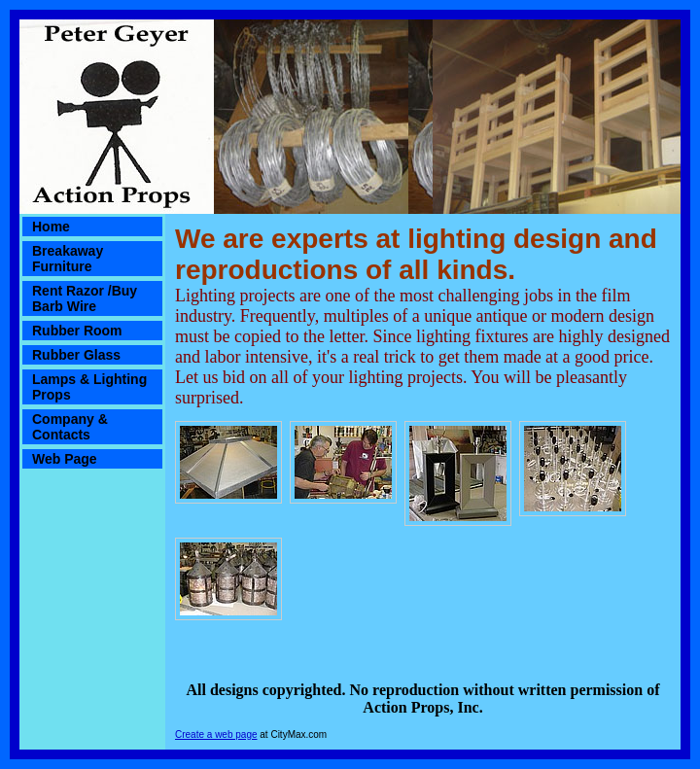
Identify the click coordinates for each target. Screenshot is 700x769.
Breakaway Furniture (68, 259)
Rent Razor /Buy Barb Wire (85, 298)
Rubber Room (77, 331)
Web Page (65, 459)
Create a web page (216, 734)
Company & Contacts (70, 427)
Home (51, 227)
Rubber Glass (76, 355)
